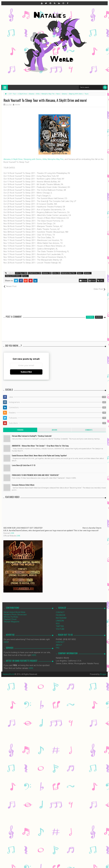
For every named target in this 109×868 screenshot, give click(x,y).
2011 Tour (19, 273)
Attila (45, 159)
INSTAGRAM (61, 615)
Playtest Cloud (10, 616)
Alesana (7, 159)
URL (100, 281)
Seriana (87, 273)
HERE (6, 639)
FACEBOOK (61, 612)
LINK (12, 530)
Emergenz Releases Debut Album (23, 482)
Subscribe (26, 369)
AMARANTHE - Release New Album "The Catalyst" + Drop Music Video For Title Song (40, 443)
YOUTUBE (60, 626)
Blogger (103, 671)
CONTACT (60, 609)
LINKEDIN (60, 618)
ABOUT (59, 642)
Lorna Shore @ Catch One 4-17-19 (24, 462)
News (79, 273)
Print (92, 281)
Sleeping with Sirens (33, 159)
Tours (25, 276)
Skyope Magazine (11, 619)
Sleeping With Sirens (13, 276)
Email (83, 281)
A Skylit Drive (17, 159)
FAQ (58, 645)
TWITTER (60, 624)
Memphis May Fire (56, 159)
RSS (58, 621)
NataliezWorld (8, 671)
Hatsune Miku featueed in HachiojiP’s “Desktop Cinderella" (32, 433)
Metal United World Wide (14, 609)
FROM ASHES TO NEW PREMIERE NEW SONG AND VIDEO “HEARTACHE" (36, 472)
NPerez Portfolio (11, 614)
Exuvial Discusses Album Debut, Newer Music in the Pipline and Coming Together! (39, 453)
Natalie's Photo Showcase (15, 612)
